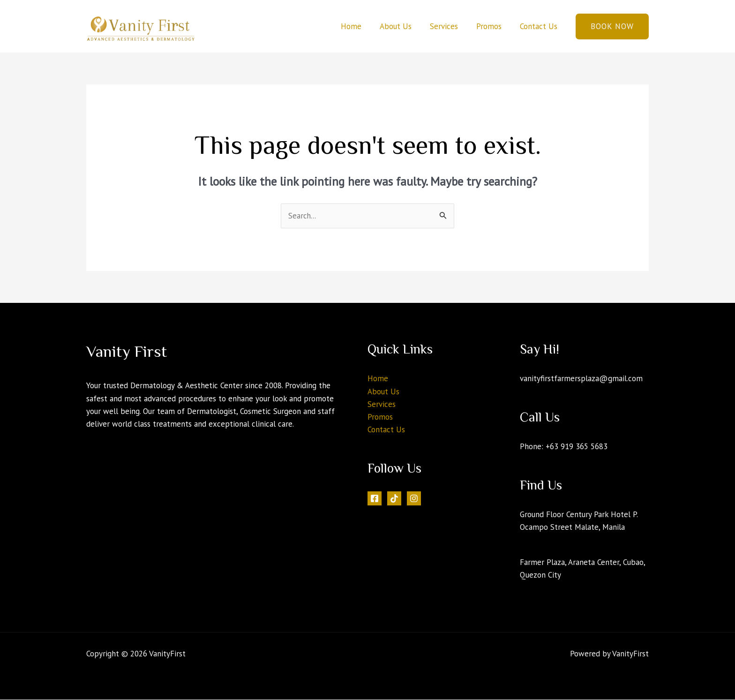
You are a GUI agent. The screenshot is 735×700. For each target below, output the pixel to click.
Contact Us (540, 26)
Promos (492, 26)
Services (450, 26)
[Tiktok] (394, 498)
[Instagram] (414, 498)
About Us (404, 26)
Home (361, 26)
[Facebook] (375, 498)
